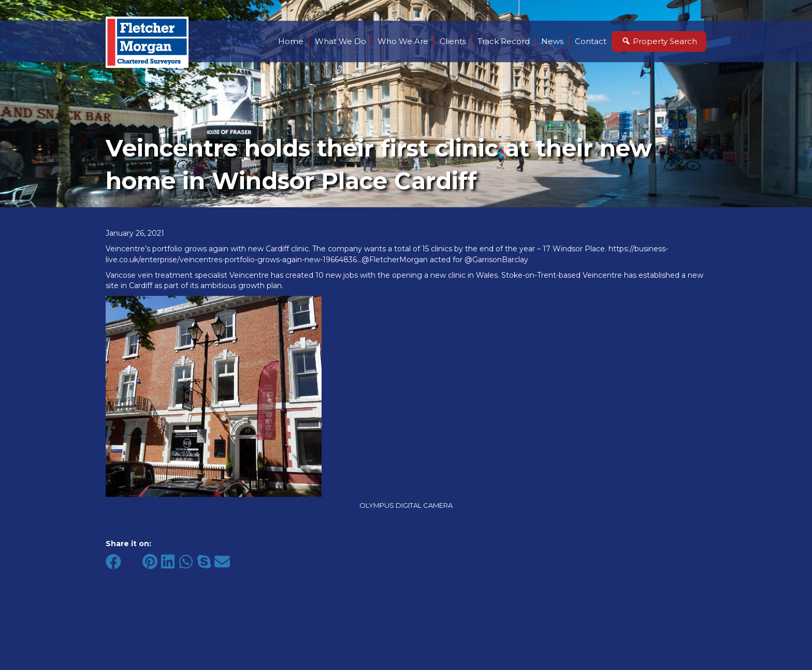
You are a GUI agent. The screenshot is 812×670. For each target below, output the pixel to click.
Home (291, 41)
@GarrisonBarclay (496, 260)
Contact (591, 41)
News (552, 41)
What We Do (340, 41)
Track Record (504, 41)
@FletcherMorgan (395, 260)
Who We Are (403, 41)
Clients (453, 41)
